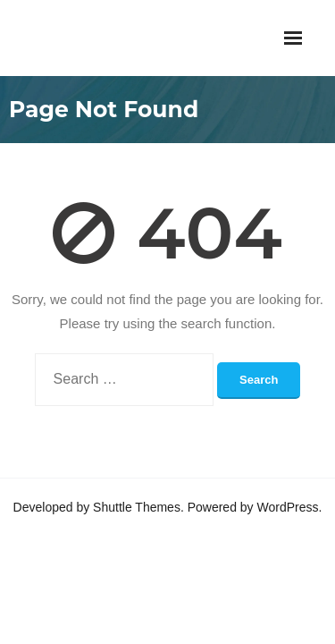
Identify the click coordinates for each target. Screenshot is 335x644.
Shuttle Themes (137, 507)
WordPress (288, 507)
